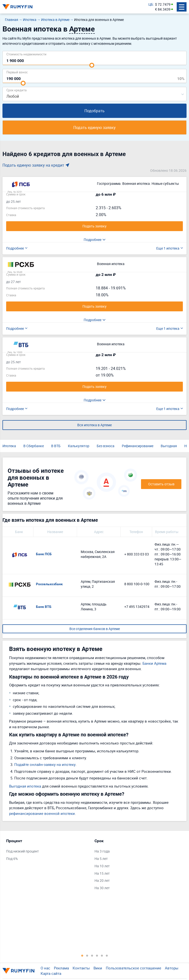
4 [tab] (97, 955)
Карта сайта (51, 973)
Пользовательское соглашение (134, 968)
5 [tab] (102, 955)
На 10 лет (102, 866)
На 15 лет (102, 873)
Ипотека (9, 446)
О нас (45, 968)
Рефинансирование (138, 446)
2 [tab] (87, 955)
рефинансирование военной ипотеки (42, 813)
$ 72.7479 (163, 4)
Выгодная (169, 446)
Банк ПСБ (44, 554)
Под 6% (12, 859)
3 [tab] (92, 955)
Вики (98, 968)
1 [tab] (82, 955)
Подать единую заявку (94, 127)
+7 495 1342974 (137, 607)
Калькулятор (79, 446)
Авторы (172, 968)
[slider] (92, 65)
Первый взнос (17, 72)
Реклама (61, 968)
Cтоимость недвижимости (26, 54)
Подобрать (94, 111)
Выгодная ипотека (25, 786)
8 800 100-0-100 (137, 584)
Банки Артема (154, 663)
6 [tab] (107, 955)
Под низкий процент (23, 851)
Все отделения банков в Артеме (95, 629)
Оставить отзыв (161, 484)
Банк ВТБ (44, 607)
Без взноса (106, 446)
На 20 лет (102, 880)
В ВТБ (56, 446)
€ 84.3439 (163, 9)
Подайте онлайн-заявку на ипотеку (45, 764)
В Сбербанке (34, 446)
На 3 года (102, 851)
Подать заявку (94, 226)
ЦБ (151, 4)
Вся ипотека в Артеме (94, 425)
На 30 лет (102, 888)
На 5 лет (101, 859)
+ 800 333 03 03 (137, 554)
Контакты (81, 968)
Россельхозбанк (49, 584)
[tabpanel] (48, 851)
